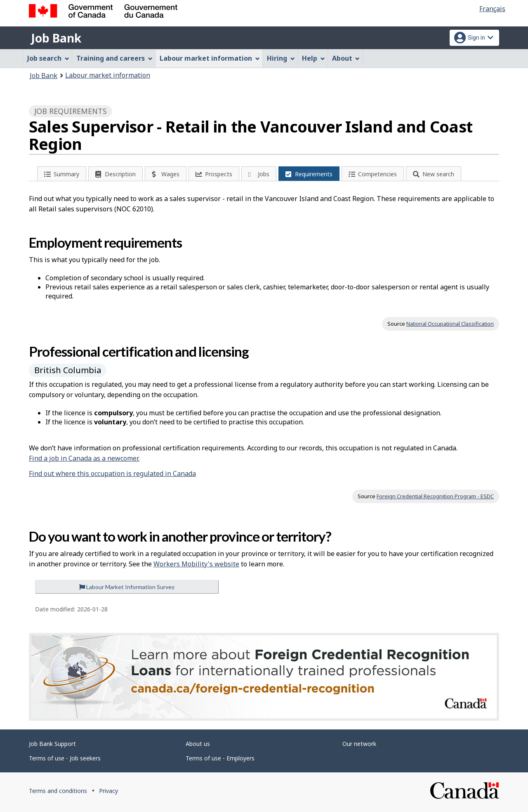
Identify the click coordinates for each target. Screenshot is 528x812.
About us (198, 744)
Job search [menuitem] (48, 58)
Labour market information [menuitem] (210, 58)
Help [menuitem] (313, 58)
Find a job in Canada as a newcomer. (84, 458)
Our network (359, 744)
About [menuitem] (346, 58)
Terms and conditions (58, 791)
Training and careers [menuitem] (114, 58)
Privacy (108, 791)
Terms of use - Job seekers (65, 758)
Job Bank (56, 38)
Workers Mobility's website (196, 564)
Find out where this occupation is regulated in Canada (112, 473)
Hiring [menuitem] (281, 58)
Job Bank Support (52, 744)
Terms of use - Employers (220, 758)
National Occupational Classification (450, 324)
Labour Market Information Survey (127, 587)
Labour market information (108, 75)
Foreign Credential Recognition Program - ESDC (435, 496)
